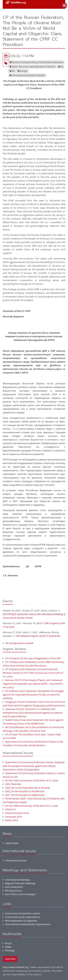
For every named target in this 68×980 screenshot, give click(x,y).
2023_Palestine (12, 784)
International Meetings (16, 880)
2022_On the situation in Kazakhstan (24, 791)
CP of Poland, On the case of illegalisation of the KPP (32, 658)
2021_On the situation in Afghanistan (24, 795)
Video (7, 947)
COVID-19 (9, 809)
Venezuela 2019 (12, 817)
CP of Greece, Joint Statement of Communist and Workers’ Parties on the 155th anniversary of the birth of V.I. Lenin (33, 673)
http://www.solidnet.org (16, 967)
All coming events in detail (19, 643)
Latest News (11, 843)
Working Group (12, 891)
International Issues (15, 860)
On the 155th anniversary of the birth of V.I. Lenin (30, 780)
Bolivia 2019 (10, 820)
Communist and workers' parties (21, 913)
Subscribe (10, 959)
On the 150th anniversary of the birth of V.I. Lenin (30, 806)
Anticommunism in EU (16, 813)
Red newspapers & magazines (20, 921)
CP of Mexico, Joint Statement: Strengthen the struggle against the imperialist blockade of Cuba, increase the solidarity (33, 695)
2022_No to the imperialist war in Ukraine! (26, 788)
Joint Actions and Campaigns (19, 894)
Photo (7, 943)
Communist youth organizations (21, 917)
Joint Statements (13, 887)
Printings (9, 950)
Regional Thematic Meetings (19, 883)
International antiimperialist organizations (27, 924)
